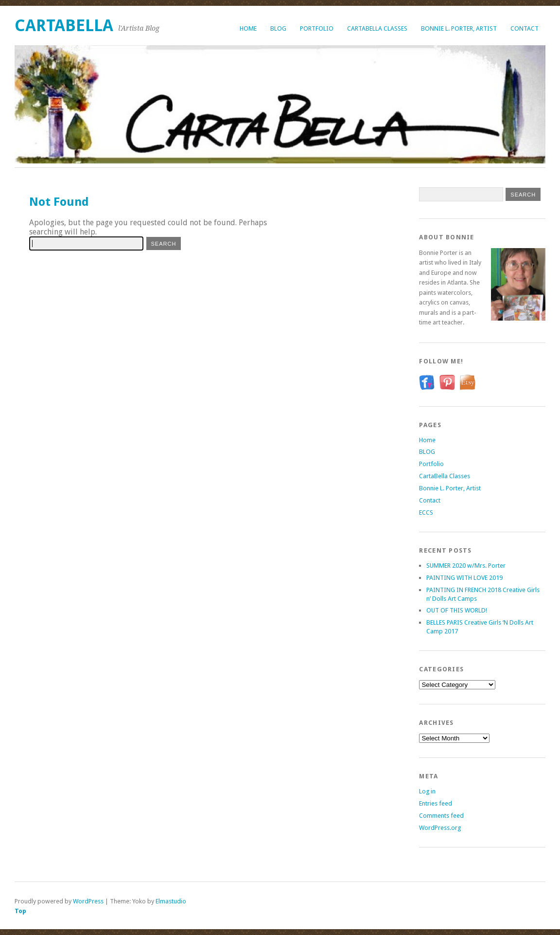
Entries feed (436, 803)
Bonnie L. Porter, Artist (459, 28)
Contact (525, 28)
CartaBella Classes (377, 28)
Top (20, 911)
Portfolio (317, 28)
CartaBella (64, 26)
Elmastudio (171, 901)
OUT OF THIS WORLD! (457, 610)
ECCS (426, 512)
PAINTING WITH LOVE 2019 (464, 578)
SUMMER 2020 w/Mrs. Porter (466, 566)
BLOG (278, 28)
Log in (427, 791)
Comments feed (441, 816)
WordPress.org (440, 828)
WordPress (88, 901)
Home (248, 28)
